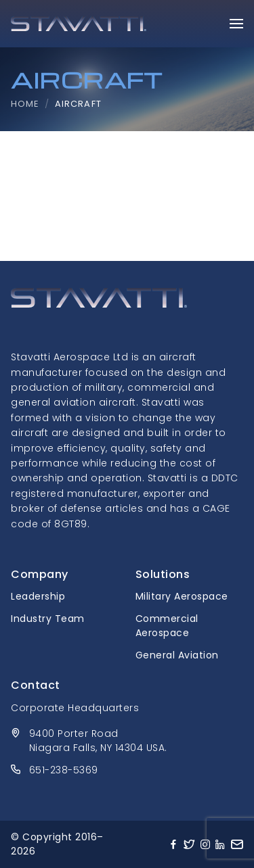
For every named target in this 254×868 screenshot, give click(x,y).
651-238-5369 (64, 770)
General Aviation (177, 655)
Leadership (38, 596)
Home (25, 104)
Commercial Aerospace (167, 626)
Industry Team (48, 619)
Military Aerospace (182, 596)
